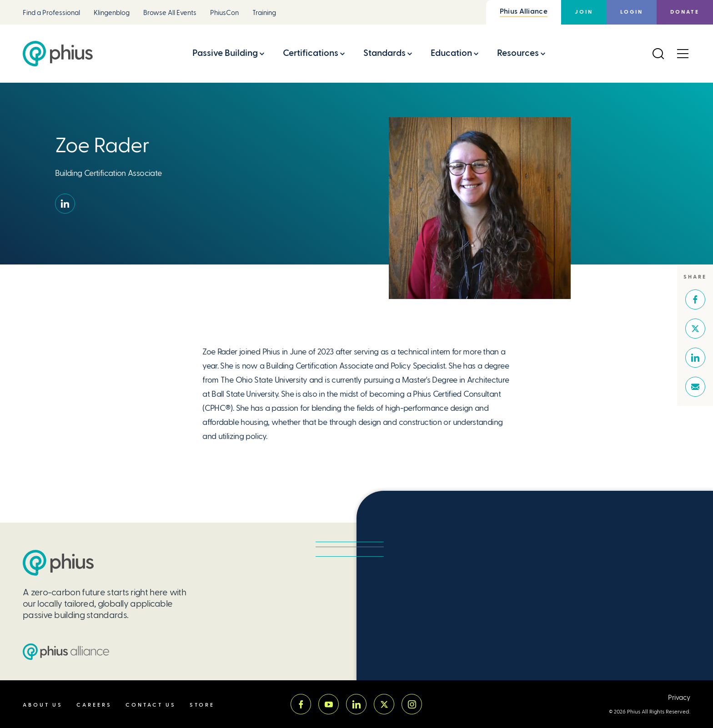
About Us (43, 705)
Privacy (679, 698)
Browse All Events (170, 13)
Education (451, 53)
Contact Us (151, 705)
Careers (94, 705)
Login (632, 12)
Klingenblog (112, 13)
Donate (685, 12)
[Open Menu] (683, 54)
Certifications (311, 53)
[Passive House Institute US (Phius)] (58, 54)
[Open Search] (658, 54)
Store (202, 705)
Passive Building (225, 53)
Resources (518, 53)
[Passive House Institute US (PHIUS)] (58, 563)
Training (264, 13)
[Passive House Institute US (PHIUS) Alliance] (66, 652)
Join (584, 12)
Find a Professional (51, 13)
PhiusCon (224, 13)
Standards (384, 53)
